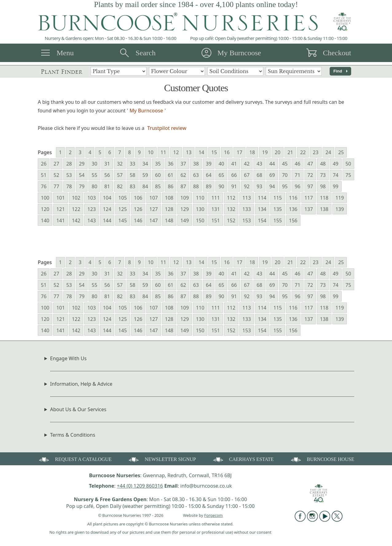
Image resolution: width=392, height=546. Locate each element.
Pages (45, 152)
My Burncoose (239, 53)
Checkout (337, 53)
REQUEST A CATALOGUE (75, 459)
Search (145, 53)
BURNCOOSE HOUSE (322, 459)
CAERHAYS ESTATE (243, 459)
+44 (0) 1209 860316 (140, 486)
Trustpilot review (167, 128)
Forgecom (214, 515)
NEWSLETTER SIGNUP (162, 459)
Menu (65, 53)
